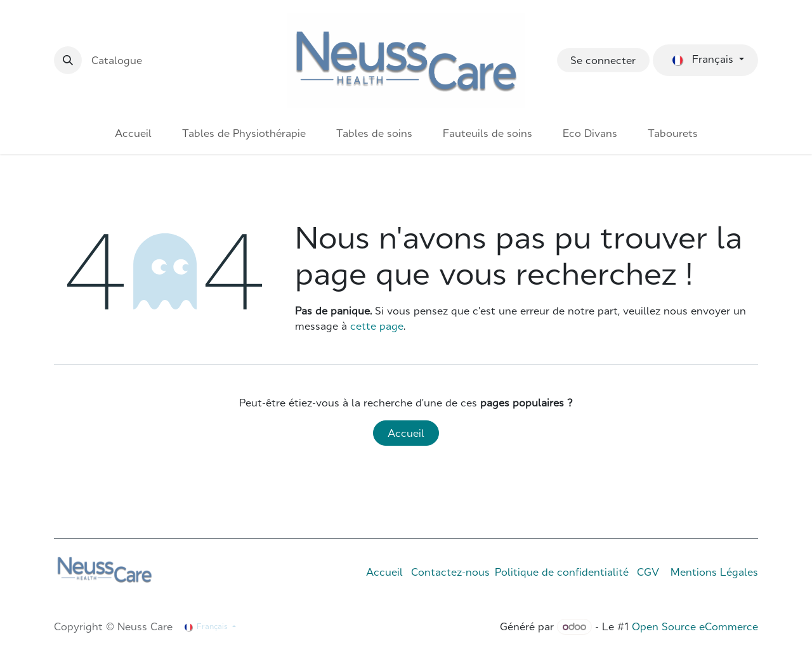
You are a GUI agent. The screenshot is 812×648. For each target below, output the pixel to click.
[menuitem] (133, 133)
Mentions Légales (714, 572)
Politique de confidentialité (562, 572)
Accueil (406, 433)
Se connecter (603, 60)
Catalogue (117, 60)
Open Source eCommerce (695, 626)
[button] (68, 60)
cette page (377, 326)
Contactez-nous (450, 572)
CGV (648, 572)
